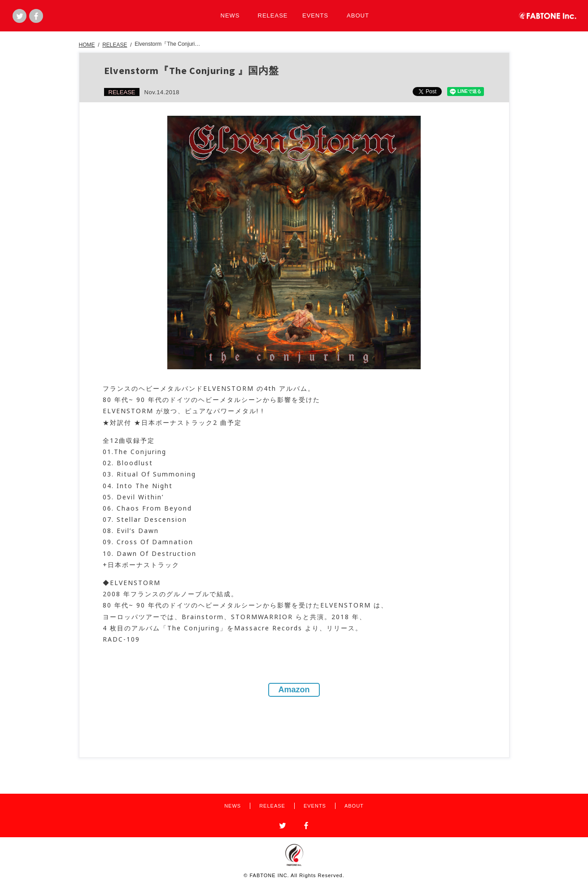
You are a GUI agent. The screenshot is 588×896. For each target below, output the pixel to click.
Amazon (294, 690)
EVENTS (315, 15)
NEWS (230, 15)
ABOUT (358, 15)
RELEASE (273, 15)
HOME (87, 45)
